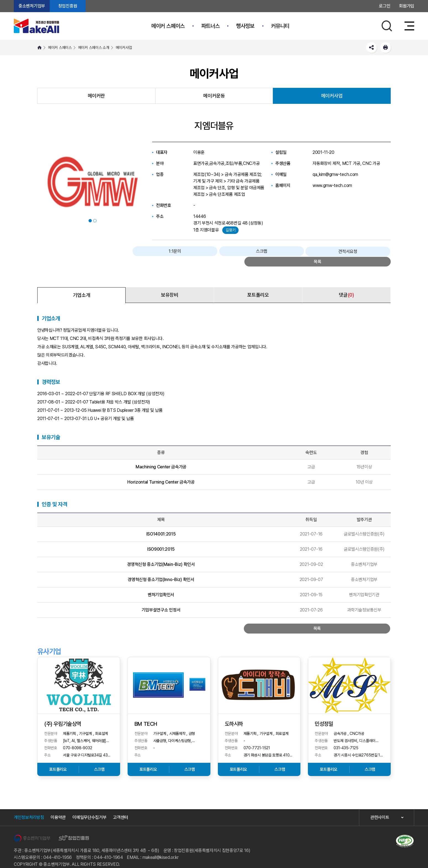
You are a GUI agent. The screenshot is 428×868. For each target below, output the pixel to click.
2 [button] (95, 221)
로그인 (385, 6)
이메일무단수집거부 (89, 809)
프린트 (385, 48)
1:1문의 (256, 252)
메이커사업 (124, 48)
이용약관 (58, 809)
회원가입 (407, 6)
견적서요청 (334, 252)
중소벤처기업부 (32, 6)
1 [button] (90, 221)
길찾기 (230, 230)
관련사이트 (380, 809)
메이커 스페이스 (168, 26)
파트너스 (210, 26)
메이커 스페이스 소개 (94, 48)
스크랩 (295, 252)
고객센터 (121, 809)
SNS (371, 48)
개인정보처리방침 (29, 809)
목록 (372, 252)
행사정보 (245, 26)
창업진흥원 (68, 6)
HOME (39, 48)
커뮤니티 (280, 26)
